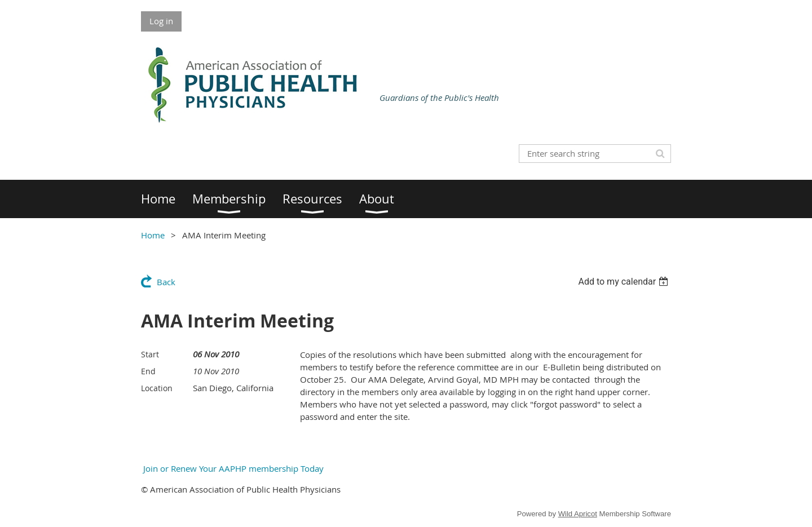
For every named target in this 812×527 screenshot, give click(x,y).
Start (150, 354)
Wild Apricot (578, 514)
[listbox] (625, 282)
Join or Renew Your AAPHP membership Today (232, 468)
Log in (161, 21)
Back (166, 282)
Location (157, 388)
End (148, 371)
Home (153, 235)
